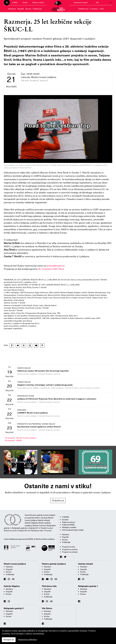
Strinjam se (9, 640)
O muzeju (94, 9)
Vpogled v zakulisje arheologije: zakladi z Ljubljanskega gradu (45, 385)
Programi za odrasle (70, 552)
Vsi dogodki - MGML (14, 440)
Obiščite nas (83, 9)
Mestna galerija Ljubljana (54, 564)
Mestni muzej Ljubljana (15, 564)
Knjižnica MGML (69, 525)
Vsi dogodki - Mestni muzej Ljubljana (21, 438)
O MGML (15, 3)
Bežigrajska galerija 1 (88, 586)
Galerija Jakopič (86, 564)
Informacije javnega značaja (73, 530)
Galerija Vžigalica (12, 586)
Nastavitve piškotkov (28, 640)
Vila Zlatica (47, 608)
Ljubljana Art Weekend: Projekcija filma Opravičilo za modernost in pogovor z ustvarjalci (57, 399)
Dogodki (21, 9)
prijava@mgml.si (56, 266)
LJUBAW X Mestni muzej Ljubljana (33, 413)
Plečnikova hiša (49, 586)
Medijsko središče (38, 3)
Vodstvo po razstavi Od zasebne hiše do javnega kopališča (43, 371)
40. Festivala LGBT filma (51, 269)
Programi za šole (69, 547)
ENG (97, 3)
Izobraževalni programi (81, 3)
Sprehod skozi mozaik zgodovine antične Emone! (39, 427)
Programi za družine (70, 549)
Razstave (12, 9)
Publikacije (37, 9)
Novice (28, 9)
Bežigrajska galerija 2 (14, 608)
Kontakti (25, 3)
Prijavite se (58, 500)
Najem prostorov (69, 522)
